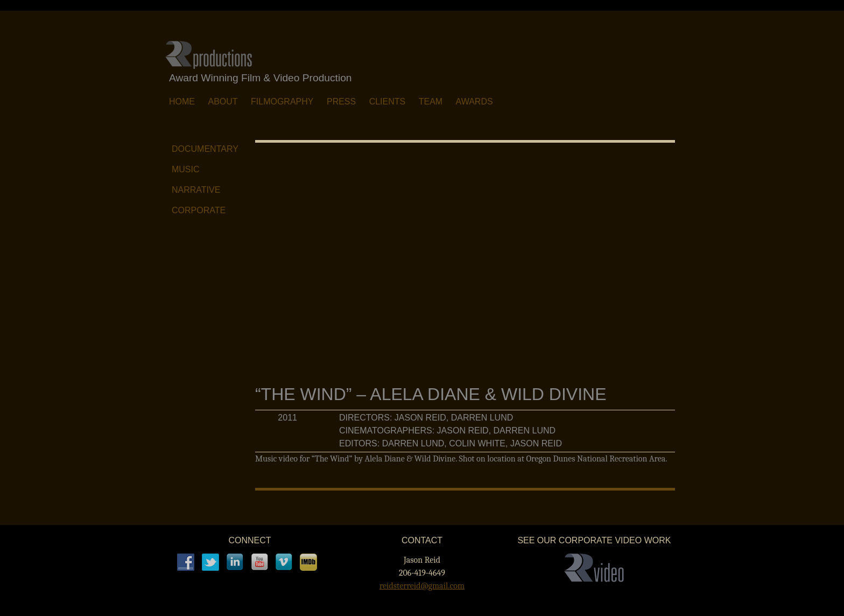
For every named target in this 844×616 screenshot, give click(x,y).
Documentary (205, 149)
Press (341, 101)
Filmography (282, 101)
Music (186, 169)
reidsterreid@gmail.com (422, 586)
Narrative (196, 190)
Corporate (199, 210)
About (223, 101)
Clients (388, 101)
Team (431, 101)
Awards (474, 101)
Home (182, 101)
